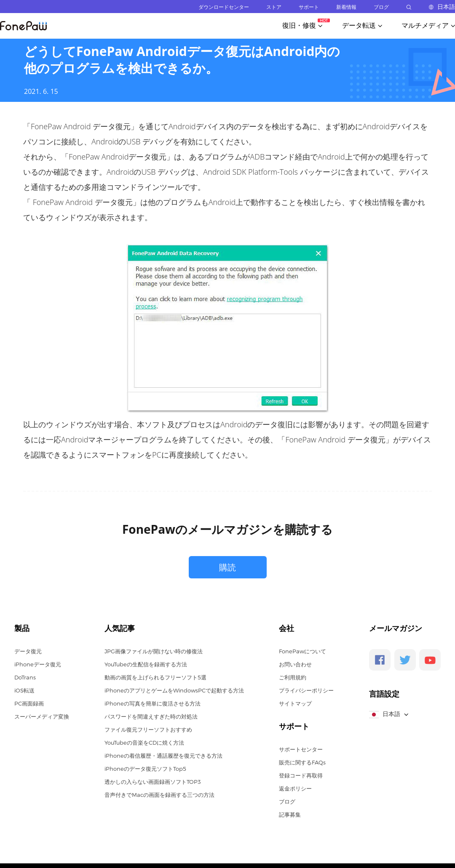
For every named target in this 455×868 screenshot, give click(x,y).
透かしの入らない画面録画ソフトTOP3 (153, 782)
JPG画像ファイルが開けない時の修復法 (154, 651)
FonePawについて (302, 651)
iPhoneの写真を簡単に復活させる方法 (153, 703)
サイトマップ (295, 703)
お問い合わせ (295, 664)
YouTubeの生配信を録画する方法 (146, 664)
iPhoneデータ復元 (38, 664)
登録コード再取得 (301, 775)
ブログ (381, 7)
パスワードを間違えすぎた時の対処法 (151, 716)
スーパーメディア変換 (42, 716)
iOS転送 (24, 690)
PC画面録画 (29, 703)
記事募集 (290, 815)
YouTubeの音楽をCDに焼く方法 (144, 743)
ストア (274, 7)
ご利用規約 (293, 677)
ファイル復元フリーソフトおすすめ (148, 730)
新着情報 (346, 7)
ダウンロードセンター (224, 7)
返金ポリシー (295, 788)
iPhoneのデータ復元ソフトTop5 (145, 769)
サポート (309, 7)
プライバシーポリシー (306, 690)
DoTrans (25, 677)
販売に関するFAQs (302, 762)
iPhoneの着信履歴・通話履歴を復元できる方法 (163, 756)
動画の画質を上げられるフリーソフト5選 (155, 677)
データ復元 (28, 651)
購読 (227, 567)
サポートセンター (301, 749)
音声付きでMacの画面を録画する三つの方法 (159, 795)
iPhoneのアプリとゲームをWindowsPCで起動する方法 (174, 690)
